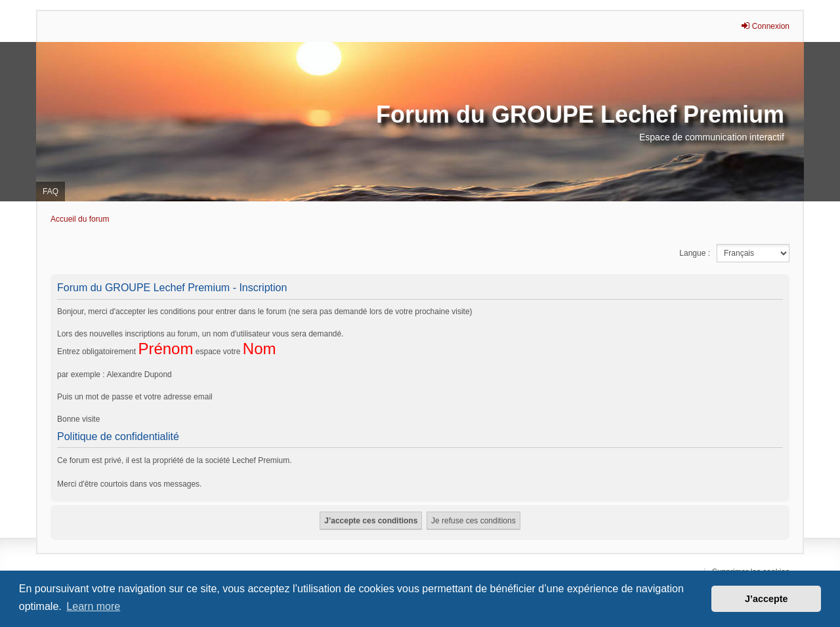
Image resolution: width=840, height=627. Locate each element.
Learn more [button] (93, 606)
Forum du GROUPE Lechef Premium (580, 114)
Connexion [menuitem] (765, 26)
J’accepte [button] (766, 599)
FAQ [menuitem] (51, 192)
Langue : (695, 253)
